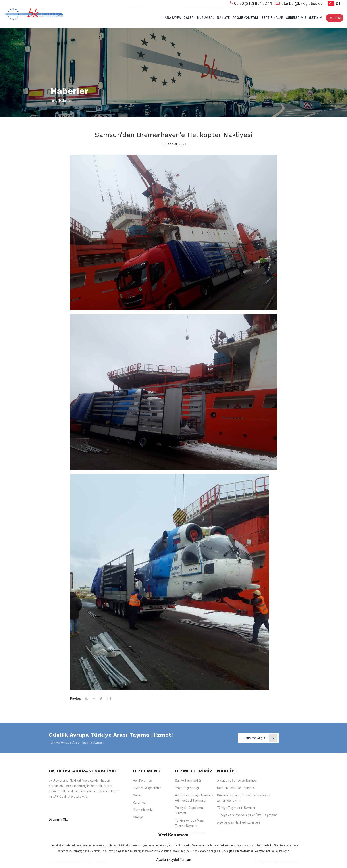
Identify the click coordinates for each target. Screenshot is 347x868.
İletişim (316, 18)
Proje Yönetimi (246, 18)
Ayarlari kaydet (168, 860)
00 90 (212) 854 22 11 (251, 3)
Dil (333, 4)
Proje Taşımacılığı (187, 788)
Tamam (185, 860)
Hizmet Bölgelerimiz (147, 788)
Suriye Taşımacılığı (188, 781)
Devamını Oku (59, 820)
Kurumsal (206, 18)
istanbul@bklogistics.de (299, 3)
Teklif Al (335, 18)
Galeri (189, 18)
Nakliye (223, 18)
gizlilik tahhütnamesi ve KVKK (247, 851)
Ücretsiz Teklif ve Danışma (236, 788)
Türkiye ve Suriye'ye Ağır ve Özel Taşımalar (247, 815)
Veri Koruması (143, 781)
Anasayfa (173, 18)
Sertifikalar (273, 18)
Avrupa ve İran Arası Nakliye (237, 781)
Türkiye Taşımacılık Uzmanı (236, 808)
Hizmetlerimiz (143, 810)
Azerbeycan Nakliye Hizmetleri (238, 822)
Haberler (66, 101)
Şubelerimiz (296, 18)
